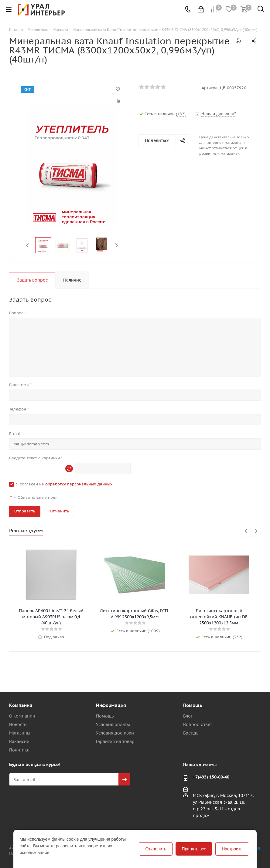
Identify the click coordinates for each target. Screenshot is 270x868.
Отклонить (156, 849)
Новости (18, 724)
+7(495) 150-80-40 (211, 777)
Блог (188, 716)
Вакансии (19, 741)
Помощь (105, 716)
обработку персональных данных (79, 484)
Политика (19, 750)
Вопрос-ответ (198, 724)
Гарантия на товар (115, 741)
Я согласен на (64, 484)
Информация (111, 705)
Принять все (194, 849)
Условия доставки (115, 733)
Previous (28, 245)
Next (116, 245)
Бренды (191, 733)
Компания (21, 705)
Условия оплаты (113, 724)
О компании (22, 716)
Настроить (232, 849)
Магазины (20, 733)
